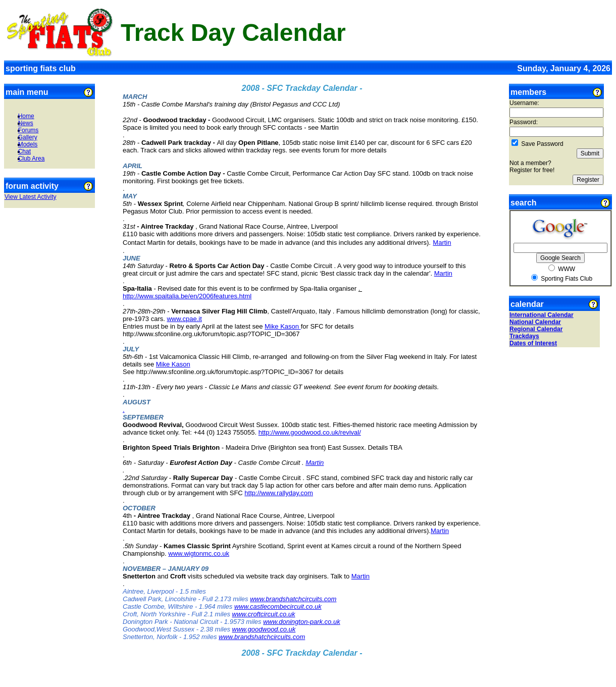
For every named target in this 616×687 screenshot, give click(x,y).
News (26, 123)
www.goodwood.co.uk (264, 629)
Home (26, 116)
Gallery (28, 137)
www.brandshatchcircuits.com (293, 599)
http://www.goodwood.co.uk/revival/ (310, 432)
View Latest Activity (31, 197)
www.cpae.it (184, 319)
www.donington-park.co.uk (301, 622)
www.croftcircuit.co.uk (264, 614)
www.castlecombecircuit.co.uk (278, 606)
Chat (24, 151)
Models (28, 144)
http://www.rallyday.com (279, 493)
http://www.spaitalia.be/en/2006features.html (187, 296)
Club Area (32, 158)
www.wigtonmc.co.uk (199, 553)
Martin (442, 243)
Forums (29, 130)
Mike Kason (283, 326)
